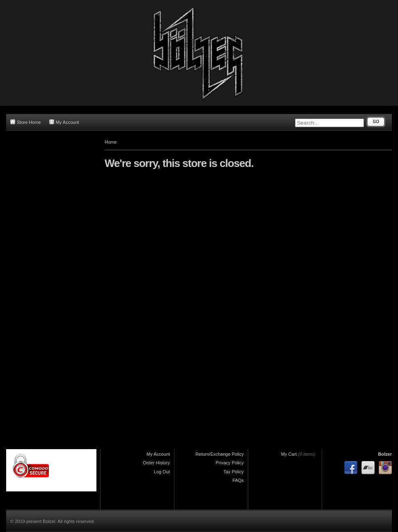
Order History (157, 463)
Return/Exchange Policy (220, 454)
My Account (64, 122)
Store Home (26, 122)
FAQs (238, 480)
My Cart (289, 454)
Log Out (162, 472)
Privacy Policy (230, 463)
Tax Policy (233, 472)
